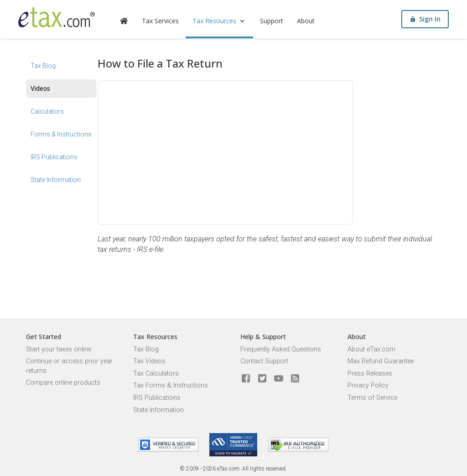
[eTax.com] (57, 17)
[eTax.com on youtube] (279, 379)
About (306, 21)
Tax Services (160, 21)
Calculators (47, 111)
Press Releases (370, 374)
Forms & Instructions (61, 134)
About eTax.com (371, 349)
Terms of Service (372, 398)
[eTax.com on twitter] (262, 379)
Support (272, 21)
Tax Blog (43, 66)
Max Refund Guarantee (381, 361)
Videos (40, 89)
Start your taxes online (59, 349)
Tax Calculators (156, 374)
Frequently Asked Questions (281, 349)
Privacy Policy (368, 385)
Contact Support (264, 361)
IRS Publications (54, 157)
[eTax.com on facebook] (246, 379)
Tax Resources (219, 21)
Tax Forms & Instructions (171, 385)
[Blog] (295, 379)
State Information (56, 180)
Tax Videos (149, 361)
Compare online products (63, 383)
